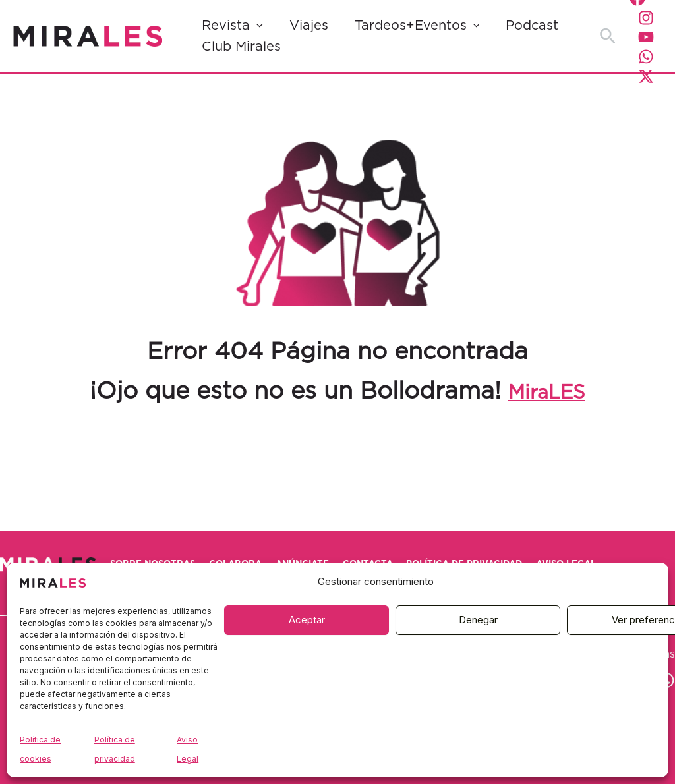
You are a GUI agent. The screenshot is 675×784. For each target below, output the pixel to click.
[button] (256, 26)
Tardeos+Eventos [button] (417, 26)
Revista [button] (232, 26)
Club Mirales (241, 47)
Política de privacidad (580, 549)
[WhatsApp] (646, 57)
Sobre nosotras (174, 549)
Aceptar (307, 620)
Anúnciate (370, 549)
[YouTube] (646, 37)
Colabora (280, 549)
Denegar (478, 620)
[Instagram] (646, 18)
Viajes (309, 26)
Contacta (458, 549)
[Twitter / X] (646, 76)
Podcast (532, 26)
